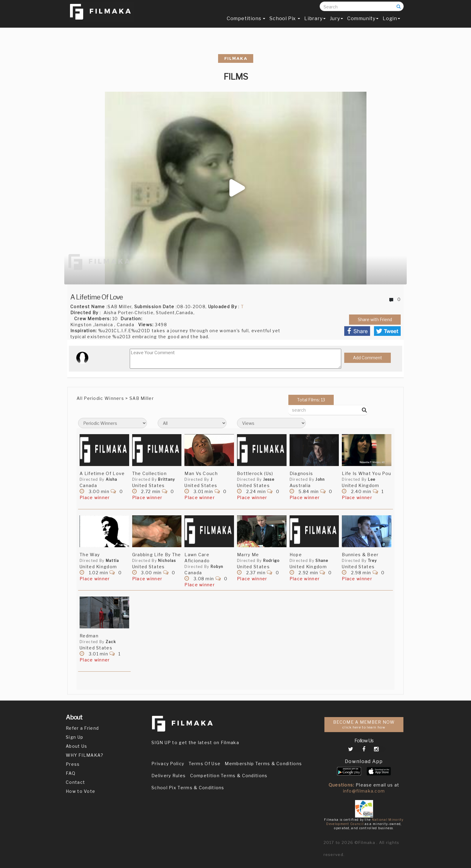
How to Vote (81, 791)
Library (315, 23)
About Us (76, 746)
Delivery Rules (169, 776)
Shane (322, 561)
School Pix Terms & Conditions (188, 788)
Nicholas (167, 561)
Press (73, 764)
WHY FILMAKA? (85, 755)
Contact (75, 782)
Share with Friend (375, 319)
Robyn (217, 567)
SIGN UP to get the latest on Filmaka (195, 742)
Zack (111, 642)
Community (363, 23)
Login (391, 23)
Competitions (246, 23)
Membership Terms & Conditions (263, 764)
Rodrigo (271, 561)
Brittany (166, 479)
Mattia (112, 561)
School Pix (285, 23)
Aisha (112, 479)
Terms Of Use (205, 764)
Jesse (269, 479)
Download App (364, 761)
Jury (336, 23)
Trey (372, 561)
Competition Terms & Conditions (229, 776)
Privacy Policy (168, 764)
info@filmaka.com (364, 791)
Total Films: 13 (311, 400)
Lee (372, 479)
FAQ (71, 773)
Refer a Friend (82, 728)
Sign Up (74, 737)
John (320, 479)
